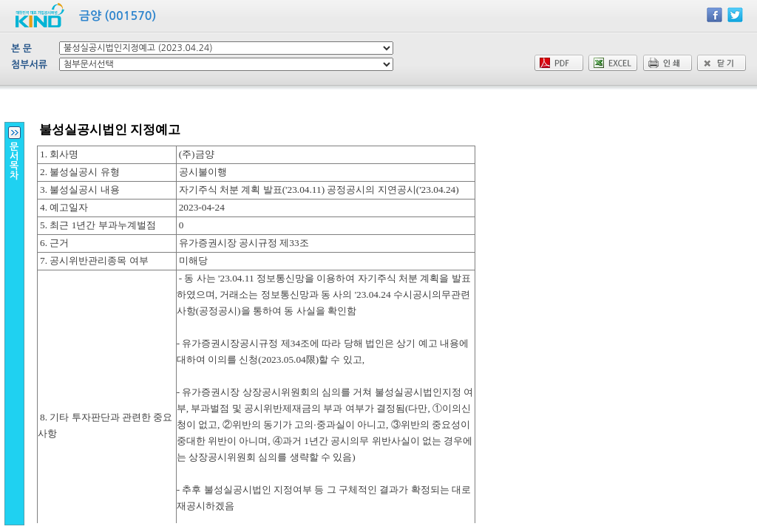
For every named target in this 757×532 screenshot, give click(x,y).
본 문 (21, 48)
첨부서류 (29, 65)
